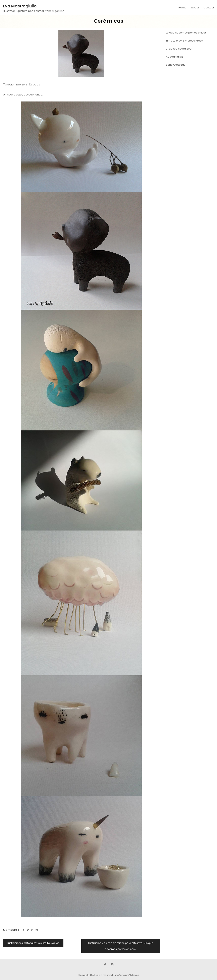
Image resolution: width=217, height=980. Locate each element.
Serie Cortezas (176, 65)
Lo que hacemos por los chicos (186, 33)
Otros (36, 85)
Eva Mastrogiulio (20, 6)
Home (182, 8)
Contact (209, 8)
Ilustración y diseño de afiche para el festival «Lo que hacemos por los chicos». (121, 946)
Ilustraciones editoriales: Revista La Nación (33, 943)
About (195, 8)
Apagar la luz (174, 57)
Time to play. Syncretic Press (184, 41)
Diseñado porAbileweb (126, 975)
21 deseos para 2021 (179, 49)
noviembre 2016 (17, 85)
